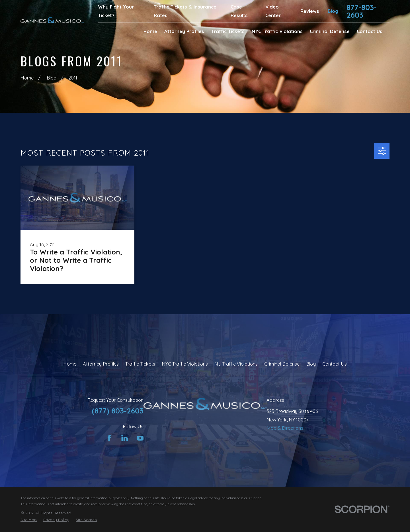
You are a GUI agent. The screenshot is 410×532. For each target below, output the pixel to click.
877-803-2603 (362, 11)
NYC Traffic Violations (185, 364)
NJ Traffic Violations (236, 364)
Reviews (310, 11)
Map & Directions (285, 428)
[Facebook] (109, 438)
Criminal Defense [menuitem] (330, 31)
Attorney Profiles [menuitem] (184, 31)
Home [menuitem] (150, 31)
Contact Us (335, 364)
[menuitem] (29, 520)
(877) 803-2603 (118, 411)
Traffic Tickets (140, 364)
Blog (333, 11)
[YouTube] (140, 438)
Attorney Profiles (101, 364)
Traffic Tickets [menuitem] (228, 31)
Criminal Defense (282, 364)
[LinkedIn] (125, 438)
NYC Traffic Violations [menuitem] (277, 31)
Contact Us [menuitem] (370, 31)
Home (70, 364)
